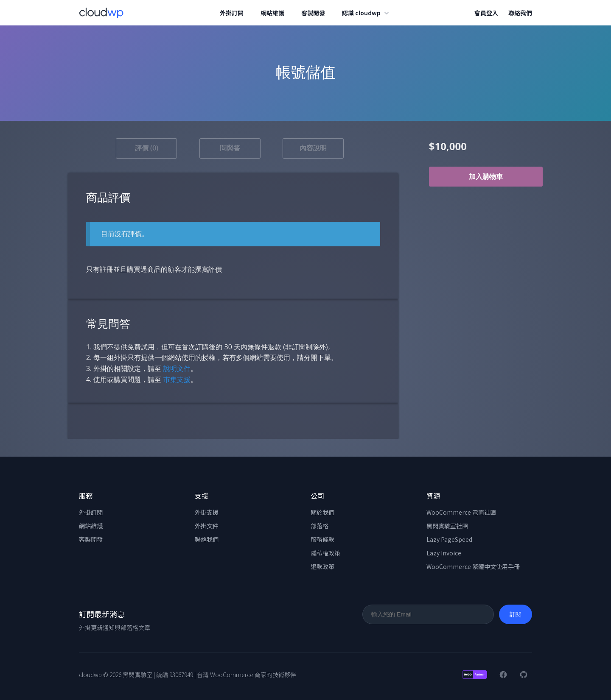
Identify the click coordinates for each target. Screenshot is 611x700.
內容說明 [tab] (313, 148)
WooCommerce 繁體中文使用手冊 (473, 566)
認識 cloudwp (367, 13)
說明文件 (177, 368)
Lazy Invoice (444, 553)
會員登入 (486, 13)
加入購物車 (486, 177)
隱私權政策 (325, 553)
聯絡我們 (520, 13)
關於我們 (322, 512)
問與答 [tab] (230, 148)
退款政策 (322, 566)
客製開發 (314, 13)
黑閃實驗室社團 (447, 526)
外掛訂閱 (232, 13)
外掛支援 (207, 512)
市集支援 (177, 379)
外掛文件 (207, 526)
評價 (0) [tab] (147, 148)
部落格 (320, 526)
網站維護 (273, 13)
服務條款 (322, 539)
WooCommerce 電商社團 (461, 512)
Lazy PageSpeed (449, 539)
